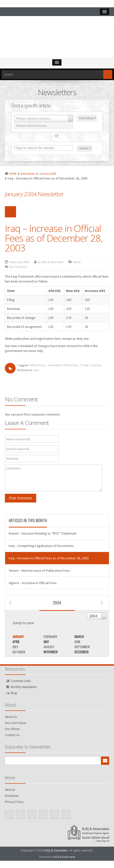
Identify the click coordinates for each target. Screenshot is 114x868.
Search (85, 148)
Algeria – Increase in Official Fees (33, 583)
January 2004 (47, 174)
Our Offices (12, 729)
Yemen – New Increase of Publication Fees (39, 570)
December (81, 652)
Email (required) (18, 449)
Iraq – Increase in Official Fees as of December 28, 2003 (54, 238)
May (46, 642)
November (51, 652)
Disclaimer (12, 796)
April (16, 642)
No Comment (18, 267)
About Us (11, 717)
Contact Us (12, 735)
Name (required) (18, 439)
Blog (14, 693)
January (18, 636)
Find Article (88, 118)
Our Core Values (15, 723)
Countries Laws (21, 681)
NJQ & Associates (56, 851)
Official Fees (37, 365)
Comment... (14, 468)
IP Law (85, 365)
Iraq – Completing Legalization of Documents (41, 546)
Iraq (36, 370)
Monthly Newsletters (24, 687)
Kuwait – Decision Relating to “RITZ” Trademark (43, 533)
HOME (13, 174)
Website (12, 459)
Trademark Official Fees (63, 365)
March (79, 636)
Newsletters (28, 174)
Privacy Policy (14, 802)
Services (10, 790)
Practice (96, 365)
